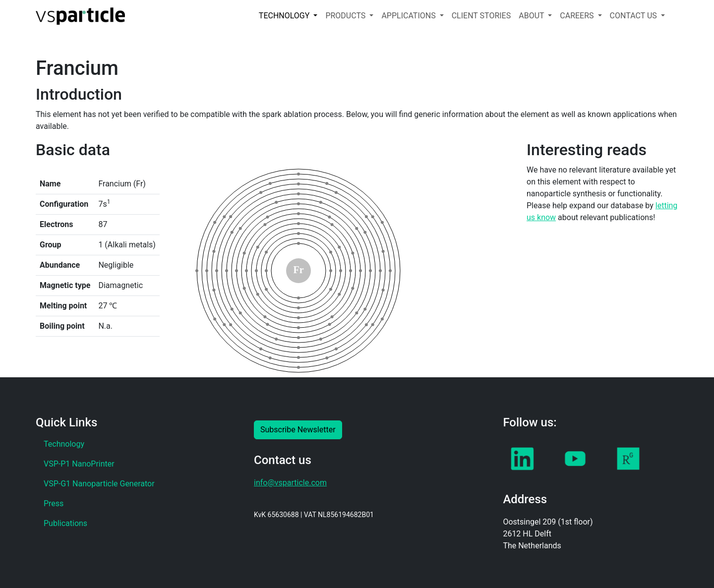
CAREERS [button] (578, 16)
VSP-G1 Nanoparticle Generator (99, 484)
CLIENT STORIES (481, 16)
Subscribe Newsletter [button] (298, 430)
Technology (64, 444)
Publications (65, 523)
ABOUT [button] (532, 16)
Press (54, 503)
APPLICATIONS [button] (409, 16)
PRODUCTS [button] (346, 16)
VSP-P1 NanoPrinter (79, 464)
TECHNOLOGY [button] (285, 16)
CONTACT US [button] (634, 16)
